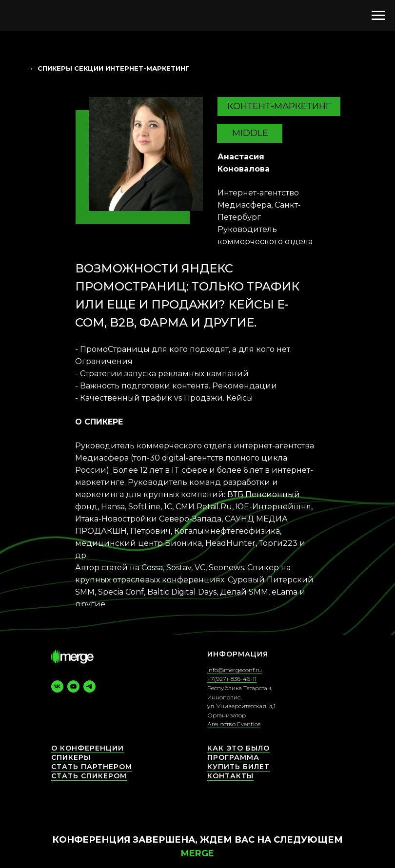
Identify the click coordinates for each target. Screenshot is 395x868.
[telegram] (89, 686)
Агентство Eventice (234, 724)
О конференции (88, 748)
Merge (197, 853)
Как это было (238, 748)
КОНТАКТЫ (230, 776)
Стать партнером (92, 767)
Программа (233, 757)
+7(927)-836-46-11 (232, 679)
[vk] (57, 686)
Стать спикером (89, 776)
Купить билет (238, 767)
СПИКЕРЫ (71, 757)
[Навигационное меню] (378, 16)
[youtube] (73, 686)
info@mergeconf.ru (235, 670)
